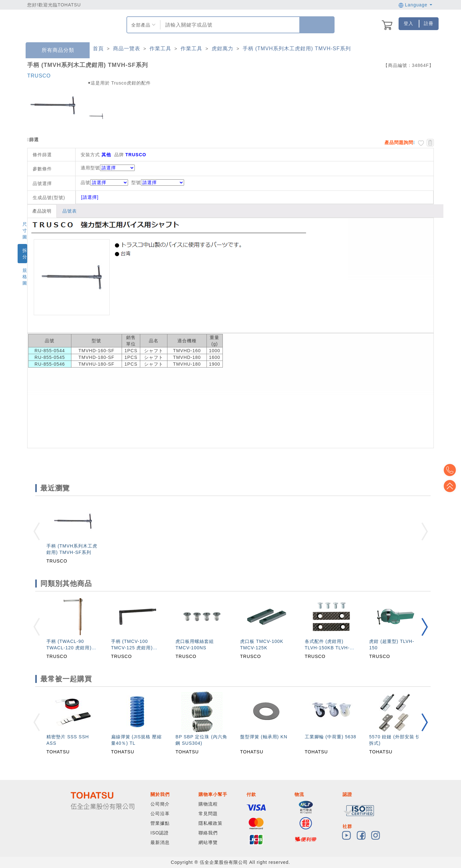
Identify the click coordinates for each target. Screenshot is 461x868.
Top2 (451, 470)
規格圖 (25, 277)
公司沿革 (160, 814)
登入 (408, 23)
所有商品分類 (53, 50)
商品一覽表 (127, 49)
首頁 (98, 49)
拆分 (25, 254)
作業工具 (160, 49)
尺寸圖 (25, 231)
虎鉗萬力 (222, 49)
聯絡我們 (208, 833)
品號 (104, 183)
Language (415, 5)
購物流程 (208, 804)
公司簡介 (160, 804)
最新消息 (160, 842)
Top (451, 486)
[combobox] (229, 25)
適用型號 (90, 168)
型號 (158, 183)
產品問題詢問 (399, 142)
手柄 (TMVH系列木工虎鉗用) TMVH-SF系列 (297, 49)
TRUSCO (39, 76)
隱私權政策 (210, 823)
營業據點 (160, 823)
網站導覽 (208, 842)
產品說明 (42, 211)
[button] (425, 627)
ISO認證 (160, 833)
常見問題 (208, 814)
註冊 (429, 23)
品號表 (70, 211)
